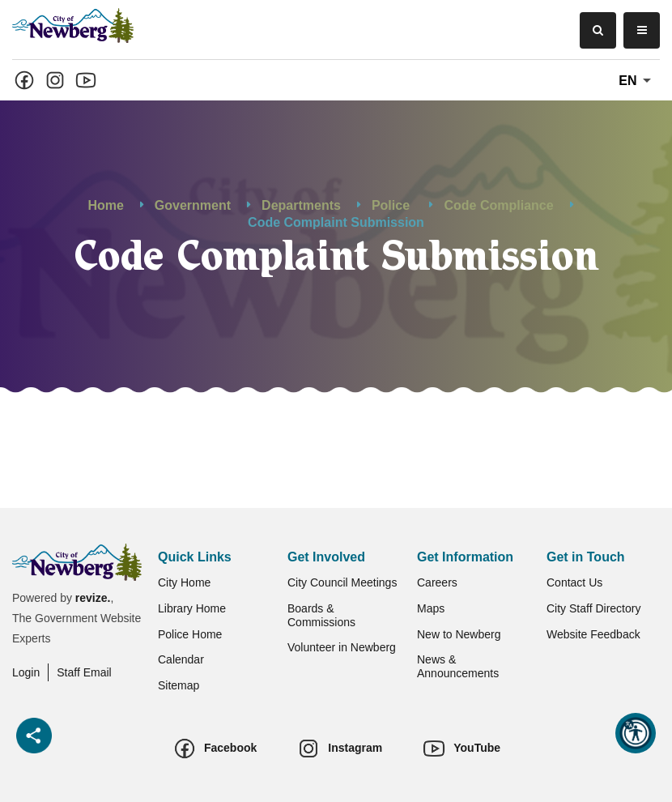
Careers (437, 582)
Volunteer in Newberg (342, 647)
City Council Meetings (342, 582)
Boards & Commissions (321, 615)
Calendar (181, 659)
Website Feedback (593, 634)
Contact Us (574, 582)
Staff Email (84, 672)
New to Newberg (459, 634)
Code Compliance (498, 206)
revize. (93, 598)
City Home (184, 582)
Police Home (190, 634)
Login (26, 672)
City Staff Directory (593, 608)
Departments (301, 206)
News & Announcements (458, 666)
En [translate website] (638, 81)
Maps (431, 608)
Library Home (192, 608)
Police (393, 206)
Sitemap (179, 685)
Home (105, 206)
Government (193, 206)
